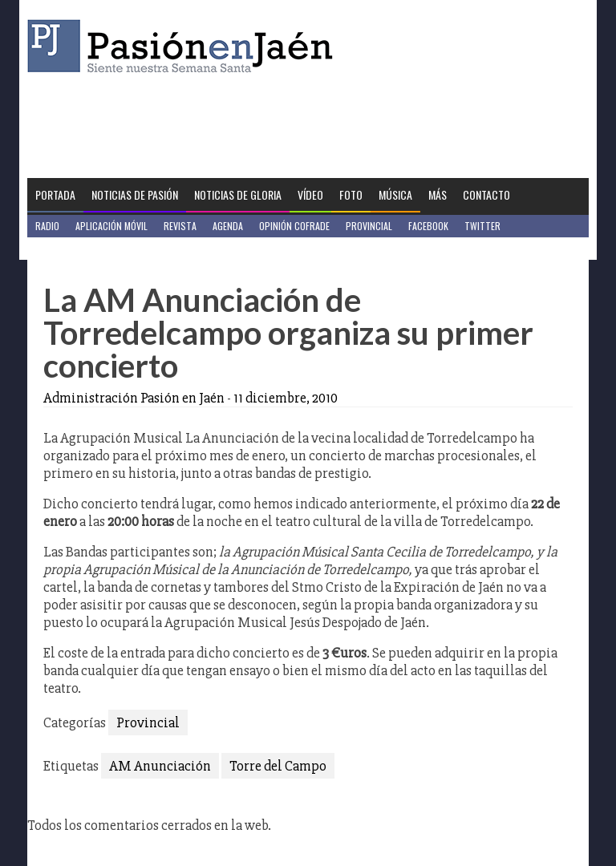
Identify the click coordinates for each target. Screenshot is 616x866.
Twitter (482, 226)
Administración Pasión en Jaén (134, 398)
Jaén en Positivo (70, 248)
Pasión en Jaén (184, 46)
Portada (55, 194)
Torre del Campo (278, 766)
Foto (351, 194)
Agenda (228, 226)
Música (395, 194)
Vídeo (310, 194)
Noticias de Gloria (238, 194)
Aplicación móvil (111, 226)
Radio (47, 226)
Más (438, 194)
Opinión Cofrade (294, 226)
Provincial (369, 226)
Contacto (486, 194)
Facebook (428, 226)
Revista (180, 226)
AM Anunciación (160, 766)
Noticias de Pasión (135, 194)
